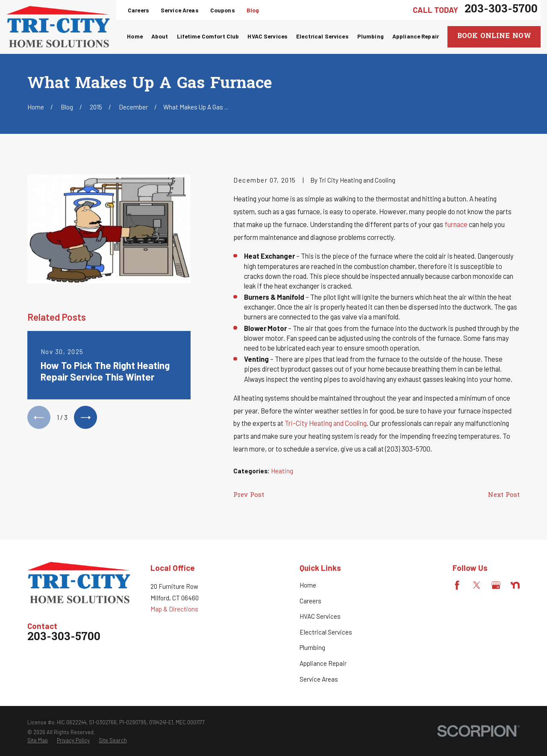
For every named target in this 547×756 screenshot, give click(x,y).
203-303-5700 (501, 10)
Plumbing (312, 647)
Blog (253, 10)
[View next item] (85, 417)
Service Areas (180, 10)
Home (308, 585)
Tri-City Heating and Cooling (326, 423)
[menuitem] (38, 741)
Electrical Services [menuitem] (322, 36)
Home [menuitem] (135, 36)
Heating (282, 471)
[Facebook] (457, 585)
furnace (456, 224)
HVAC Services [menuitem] (268, 36)
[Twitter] (477, 585)
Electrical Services (326, 632)
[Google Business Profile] (496, 585)
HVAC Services (320, 616)
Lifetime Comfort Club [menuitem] (208, 36)
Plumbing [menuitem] (371, 36)
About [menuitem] (160, 36)
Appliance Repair (323, 663)
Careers (138, 10)
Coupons (223, 10)
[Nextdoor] (515, 585)
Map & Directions (174, 609)
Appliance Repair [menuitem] (416, 36)
